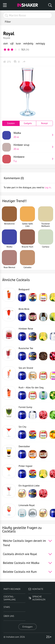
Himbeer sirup (32, 147)
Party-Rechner (12, 589)
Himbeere (32, 159)
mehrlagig (40, 43)
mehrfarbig (28, 43)
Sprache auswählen (37, 598)
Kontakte (36, 589)
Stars (7, 607)
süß (12, 43)
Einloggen (27, 627)
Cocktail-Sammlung (10, 598)
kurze (18, 43)
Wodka (32, 135)
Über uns (9, 616)
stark (5, 43)
